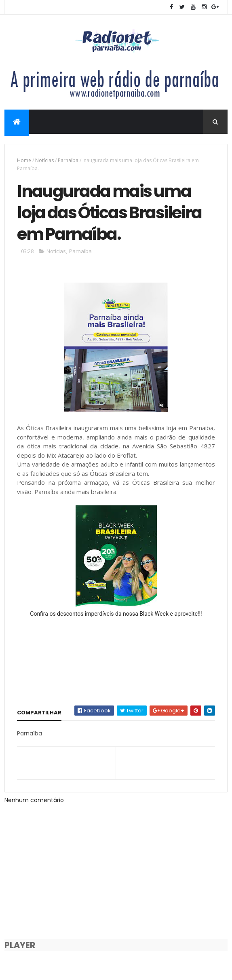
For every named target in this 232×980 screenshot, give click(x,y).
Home (24, 160)
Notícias (44, 160)
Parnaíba (68, 160)
